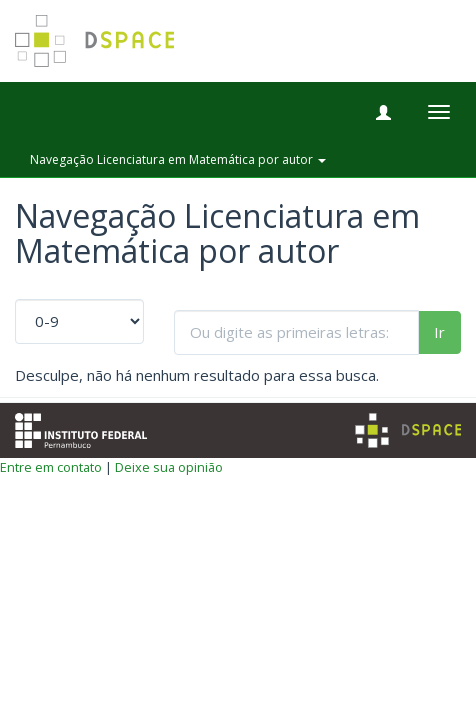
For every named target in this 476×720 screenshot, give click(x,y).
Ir (439, 332)
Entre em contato (51, 467)
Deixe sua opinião (169, 467)
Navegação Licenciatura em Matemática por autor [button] (178, 159)
